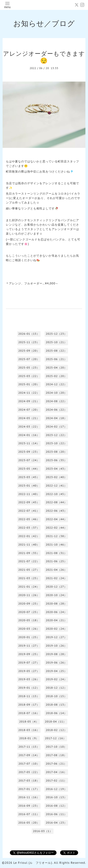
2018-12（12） (56, 688)
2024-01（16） (29, 435)
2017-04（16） (56, 772)
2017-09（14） (29, 755)
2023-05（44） (29, 469)
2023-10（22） (56, 443)
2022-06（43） (56, 511)
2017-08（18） (56, 755)
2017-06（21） (56, 764)
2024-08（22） (56, 401)
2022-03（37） (29, 528)
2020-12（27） (56, 587)
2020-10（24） (56, 595)
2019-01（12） (29, 688)
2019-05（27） (29, 671)
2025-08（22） (56, 351)
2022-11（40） (29, 494)
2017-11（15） (29, 747)
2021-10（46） (56, 545)
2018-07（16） (29, 713)
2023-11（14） (29, 443)
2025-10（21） (56, 342)
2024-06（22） (56, 410)
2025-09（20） (29, 351)
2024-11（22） (29, 393)
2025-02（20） (56, 376)
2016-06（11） (56, 814)
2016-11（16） (29, 797)
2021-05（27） (29, 570)
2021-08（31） (56, 553)
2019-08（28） (56, 654)
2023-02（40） (56, 477)
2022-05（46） (29, 519)
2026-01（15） (29, 334)
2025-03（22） (29, 376)
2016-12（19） (56, 789)
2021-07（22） (29, 561)
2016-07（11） (29, 814)
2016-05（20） (29, 823)
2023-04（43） (56, 469)
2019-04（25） (56, 671)
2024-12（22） (56, 384)
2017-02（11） (56, 781)
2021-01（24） (29, 587)
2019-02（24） (56, 679)
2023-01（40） (29, 486)
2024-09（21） (29, 401)
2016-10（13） (56, 797)
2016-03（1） (42, 831)
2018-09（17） (29, 705)
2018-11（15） (29, 696)
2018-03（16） (29, 730)
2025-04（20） (56, 368)
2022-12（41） (56, 486)
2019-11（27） (29, 646)
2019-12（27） (56, 637)
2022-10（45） (56, 494)
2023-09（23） (29, 452)
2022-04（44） (56, 519)
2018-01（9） (29, 738)
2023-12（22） (56, 435)
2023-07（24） (29, 460)
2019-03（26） (29, 679)
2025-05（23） (29, 368)
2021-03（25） (29, 578)
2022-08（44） (56, 502)
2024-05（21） (29, 418)
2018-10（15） (56, 696)
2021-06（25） (56, 561)
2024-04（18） (56, 418)
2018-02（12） (56, 730)
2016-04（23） (56, 823)
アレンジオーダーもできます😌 (44, 57)
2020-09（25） (29, 604)
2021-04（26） (56, 570)
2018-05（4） (29, 722)
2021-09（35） (29, 553)
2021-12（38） (56, 536)
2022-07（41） (29, 511)
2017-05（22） (29, 772)
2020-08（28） (56, 604)
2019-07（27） (29, 663)
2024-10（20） (56, 393)
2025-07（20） (29, 359)
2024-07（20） (29, 410)
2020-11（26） (29, 595)
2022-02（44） (56, 528)
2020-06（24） (56, 612)
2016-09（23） (29, 806)
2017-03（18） (29, 781)
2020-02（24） (56, 629)
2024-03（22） (29, 427)
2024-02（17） (56, 427)
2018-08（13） (56, 705)
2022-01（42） (29, 536)
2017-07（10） (29, 764)
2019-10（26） (56, 646)
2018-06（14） (56, 713)
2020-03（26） (29, 629)
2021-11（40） (29, 545)
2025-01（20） (29, 384)
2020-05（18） (29, 620)
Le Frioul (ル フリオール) (33, 863)
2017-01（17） (29, 789)
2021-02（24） (56, 578)
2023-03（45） (29, 477)
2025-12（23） (56, 334)
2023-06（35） (56, 460)
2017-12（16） (55, 738)
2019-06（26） (56, 663)
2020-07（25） (29, 612)
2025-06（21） (56, 359)
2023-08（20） (56, 452)
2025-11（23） (29, 342)
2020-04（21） (56, 620)
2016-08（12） (56, 806)
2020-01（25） (29, 637)
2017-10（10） (56, 747)
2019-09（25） (29, 654)
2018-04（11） (55, 722)
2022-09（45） (29, 502)
